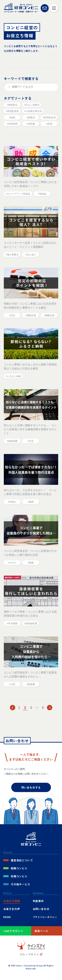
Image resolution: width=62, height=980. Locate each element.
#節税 (12, 117)
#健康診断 (12, 441)
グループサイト (29, 954)
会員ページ (41, 931)
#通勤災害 (49, 315)
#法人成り (31, 255)
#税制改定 (12, 105)
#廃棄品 (31, 117)
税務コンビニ (19, 868)
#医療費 (31, 684)
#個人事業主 (12, 255)
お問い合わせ (41, 909)
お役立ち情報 (12, 901)
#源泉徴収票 (31, 623)
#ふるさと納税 (13, 376)
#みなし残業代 (32, 105)
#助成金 (42, 194)
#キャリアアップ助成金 (18, 194)
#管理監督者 (12, 111)
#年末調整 (12, 623)
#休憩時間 (12, 124)
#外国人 (12, 502)
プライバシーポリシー (45, 917)
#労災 (12, 315)
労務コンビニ (19, 876)
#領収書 (31, 124)
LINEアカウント (13, 931)
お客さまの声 (12, 909)
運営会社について (22, 860)
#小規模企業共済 (33, 111)
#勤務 (31, 563)
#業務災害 (31, 315)
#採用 (49, 124)
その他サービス (21, 884)
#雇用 (31, 502)
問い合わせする (31, 787)
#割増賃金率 (49, 117)
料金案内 (38, 901)
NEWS (7, 917)
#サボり (12, 563)
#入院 (12, 684)
